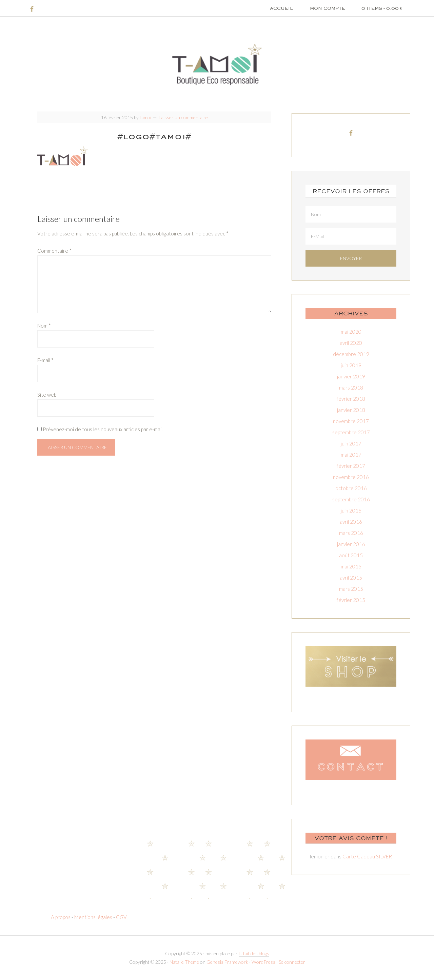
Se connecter (292, 962)
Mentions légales (93, 917)
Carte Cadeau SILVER (367, 856)
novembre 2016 (351, 477)
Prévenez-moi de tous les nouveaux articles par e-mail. (103, 429)
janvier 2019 (351, 376)
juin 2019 (351, 365)
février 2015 (351, 600)
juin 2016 (351, 510)
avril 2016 (351, 522)
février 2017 (351, 466)
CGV (121, 917)
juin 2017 (351, 443)
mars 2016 (351, 533)
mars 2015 (351, 589)
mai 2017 (351, 455)
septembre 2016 (351, 499)
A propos (61, 917)
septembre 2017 (351, 432)
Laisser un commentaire (183, 117)
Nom (44, 326)
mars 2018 (351, 388)
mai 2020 (351, 332)
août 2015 (351, 555)
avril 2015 (351, 578)
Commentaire (54, 251)
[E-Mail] (351, 236)
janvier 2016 (351, 544)
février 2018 (351, 399)
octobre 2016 (351, 488)
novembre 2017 (351, 421)
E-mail (45, 360)
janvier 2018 (351, 410)
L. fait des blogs (254, 953)
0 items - (382, 8)
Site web (47, 395)
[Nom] (351, 214)
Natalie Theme (184, 962)
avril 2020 (351, 343)
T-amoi (217, 64)
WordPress (263, 962)
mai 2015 (351, 566)
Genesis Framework (227, 962)
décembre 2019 (351, 354)
